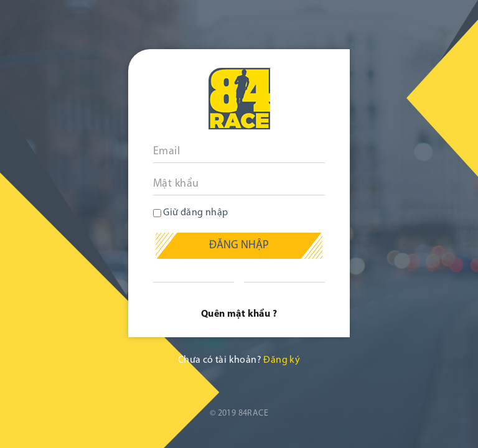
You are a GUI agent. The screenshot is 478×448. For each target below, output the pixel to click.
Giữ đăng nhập (191, 213)
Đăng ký (282, 360)
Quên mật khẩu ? (239, 314)
